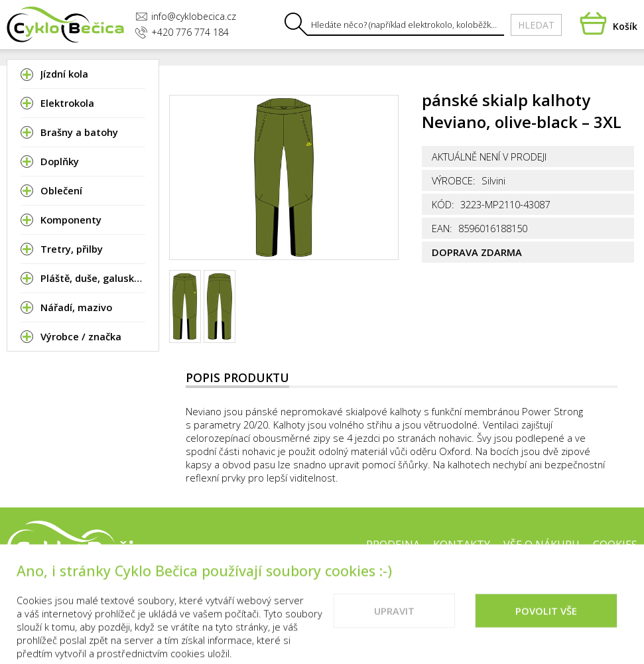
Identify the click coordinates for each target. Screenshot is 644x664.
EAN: (442, 228)
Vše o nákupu (542, 545)
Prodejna (393, 545)
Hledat (536, 25)
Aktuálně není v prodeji (489, 157)
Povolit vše (546, 624)
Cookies (615, 545)
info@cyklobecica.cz (186, 16)
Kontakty (462, 545)
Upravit (394, 624)
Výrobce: (454, 180)
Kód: (443, 204)
